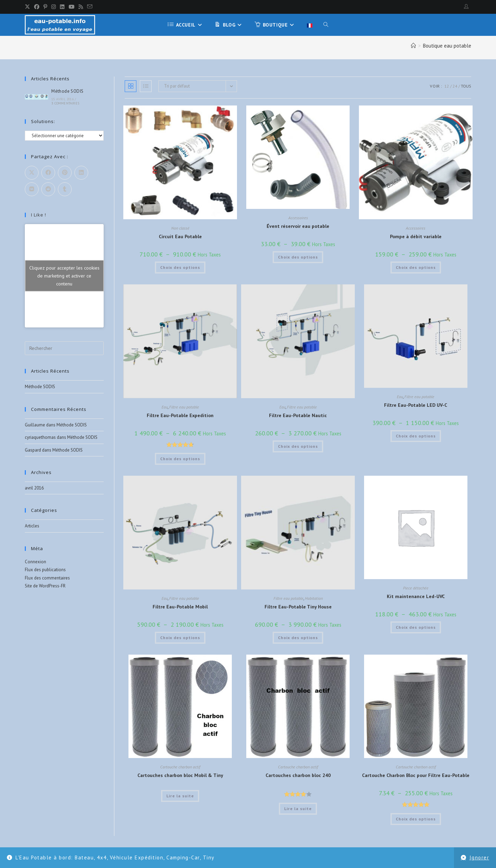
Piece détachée (416, 588)
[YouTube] (71, 7)
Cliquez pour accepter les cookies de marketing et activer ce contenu (64, 276)
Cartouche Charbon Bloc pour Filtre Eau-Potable (416, 775)
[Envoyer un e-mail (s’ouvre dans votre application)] (90, 7)
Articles (32, 526)
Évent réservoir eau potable (298, 226)
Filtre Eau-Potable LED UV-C (416, 405)
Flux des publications (45, 570)
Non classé (180, 228)
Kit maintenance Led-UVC (416, 596)
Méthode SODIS (67, 91)
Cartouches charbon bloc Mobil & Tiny (180, 775)
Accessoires (298, 218)
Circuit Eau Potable (180, 236)
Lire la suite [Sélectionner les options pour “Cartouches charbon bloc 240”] (298, 809)
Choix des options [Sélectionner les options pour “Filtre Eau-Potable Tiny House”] (298, 638)
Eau (165, 407)
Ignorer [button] (479, 857)
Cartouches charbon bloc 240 (298, 775)
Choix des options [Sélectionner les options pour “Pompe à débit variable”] (416, 267)
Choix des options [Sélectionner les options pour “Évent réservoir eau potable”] (298, 257)
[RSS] (81, 7)
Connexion (35, 562)
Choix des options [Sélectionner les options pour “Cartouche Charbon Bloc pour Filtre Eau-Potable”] (416, 819)
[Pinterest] (45, 7)
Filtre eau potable (184, 407)
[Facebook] (37, 7)
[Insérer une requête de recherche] (64, 348)
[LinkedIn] (62, 7)
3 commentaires (65, 103)
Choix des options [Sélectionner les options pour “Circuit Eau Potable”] (180, 267)
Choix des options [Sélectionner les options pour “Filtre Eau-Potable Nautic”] (298, 446)
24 (455, 86)
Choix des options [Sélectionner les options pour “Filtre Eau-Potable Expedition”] (180, 459)
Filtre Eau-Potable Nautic (298, 415)
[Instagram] (54, 7)
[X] (28, 7)
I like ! (39, 215)
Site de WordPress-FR (45, 586)
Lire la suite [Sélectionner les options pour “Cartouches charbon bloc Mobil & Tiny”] (180, 796)
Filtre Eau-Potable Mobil (180, 607)
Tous (466, 86)
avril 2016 (34, 488)
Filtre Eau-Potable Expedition (180, 415)
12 (447, 86)
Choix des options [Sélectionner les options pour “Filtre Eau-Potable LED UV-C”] (416, 436)
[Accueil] (414, 46)
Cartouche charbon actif (180, 767)
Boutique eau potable (447, 46)
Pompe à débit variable (416, 236)
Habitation (314, 598)
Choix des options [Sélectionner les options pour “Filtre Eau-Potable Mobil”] (180, 638)
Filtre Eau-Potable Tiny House (298, 607)
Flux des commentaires (47, 578)
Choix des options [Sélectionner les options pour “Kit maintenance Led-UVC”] (416, 627)
